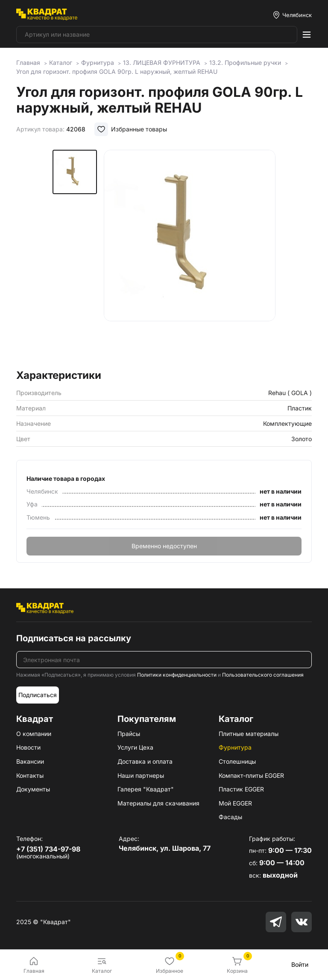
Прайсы (129, 734)
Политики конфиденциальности (177, 675)
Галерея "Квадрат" (146, 789)
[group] (190, 257)
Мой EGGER (235, 803)
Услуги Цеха (135, 747)
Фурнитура (235, 747)
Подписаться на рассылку (74, 638)
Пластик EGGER (241, 789)
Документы (33, 789)
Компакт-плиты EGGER (251, 775)
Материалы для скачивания (158, 803)
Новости (28, 747)
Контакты (30, 775)
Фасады (230, 817)
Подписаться (38, 695)
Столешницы (237, 761)
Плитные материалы (249, 734)
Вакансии (30, 761)
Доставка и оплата (145, 761)
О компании (34, 734)
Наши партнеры (141, 775)
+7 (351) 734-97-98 (48, 849)
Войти (300, 964)
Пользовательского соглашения (263, 675)
